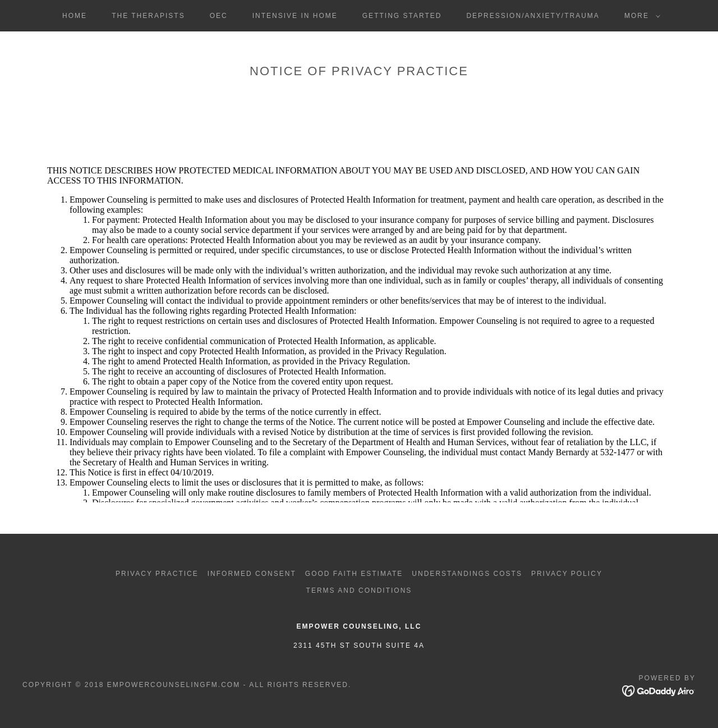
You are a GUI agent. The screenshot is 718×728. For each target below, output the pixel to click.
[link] (659, 690)
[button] (640, 16)
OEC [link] (219, 16)
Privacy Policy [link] (567, 574)
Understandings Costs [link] (467, 574)
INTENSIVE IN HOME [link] (295, 16)
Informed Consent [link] (252, 574)
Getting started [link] (402, 16)
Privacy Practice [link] (157, 574)
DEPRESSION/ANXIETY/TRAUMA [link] (533, 16)
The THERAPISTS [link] (148, 16)
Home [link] (75, 16)
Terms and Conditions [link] (359, 590)
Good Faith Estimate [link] (354, 574)
